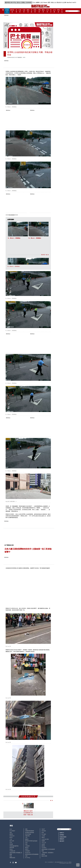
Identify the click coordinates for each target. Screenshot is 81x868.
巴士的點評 (12, 831)
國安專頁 (7, 2)
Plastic (45, 2)
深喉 (26, 829)
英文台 (19, 2)
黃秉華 (43, 841)
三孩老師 (27, 846)
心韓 (41, 2)
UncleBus (44, 848)
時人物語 (44, 834)
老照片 (27, 849)
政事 (16, 11)
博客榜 (58, 11)
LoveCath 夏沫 (45, 839)
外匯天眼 (27, 836)
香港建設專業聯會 (30, 833)
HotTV (74, 2)
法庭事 (24, 11)
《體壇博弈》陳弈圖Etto (48, 853)
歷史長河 (59, 2)
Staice (11, 849)
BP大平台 (13, 2)
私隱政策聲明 (63, 837)
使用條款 (62, 835)
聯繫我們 (62, 839)
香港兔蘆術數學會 (14, 846)
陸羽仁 (11, 837)
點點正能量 (44, 856)
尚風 (26, 844)
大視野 (47, 11)
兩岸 (51, 11)
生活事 (64, 2)
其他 (62, 11)
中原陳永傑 (12, 851)
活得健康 (27, 851)
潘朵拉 (27, 848)
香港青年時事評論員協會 (31, 841)
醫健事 (43, 11)
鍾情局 (11, 834)
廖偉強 (43, 846)
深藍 (11, 833)
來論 (11, 856)
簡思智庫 (12, 848)
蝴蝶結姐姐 (12, 858)
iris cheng (28, 858)
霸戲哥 (27, 839)
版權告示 (62, 833)
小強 (11, 839)
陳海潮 (43, 854)
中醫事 (39, 11)
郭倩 (43, 833)
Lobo (11, 843)
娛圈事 (38, 2)
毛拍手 (43, 829)
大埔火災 (7, 11)
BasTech (69, 2)
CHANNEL (29, 2)
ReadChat (28, 853)
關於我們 (62, 841)
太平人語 (44, 843)
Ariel (11, 829)
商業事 (35, 11)
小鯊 (26, 837)
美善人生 (53, 2)
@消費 (54, 11)
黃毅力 (43, 837)
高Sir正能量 (28, 834)
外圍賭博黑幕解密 (30, 831)
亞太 (34, 2)
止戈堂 (43, 836)
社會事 (20, 11)
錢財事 (28, 11)
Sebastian (12, 836)
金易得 (43, 844)
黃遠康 (11, 844)
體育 (49, 2)
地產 (32, 11)
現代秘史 (44, 831)
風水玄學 (12, 841)
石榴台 (23, 2)
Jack (26, 843)
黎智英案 (12, 11)
